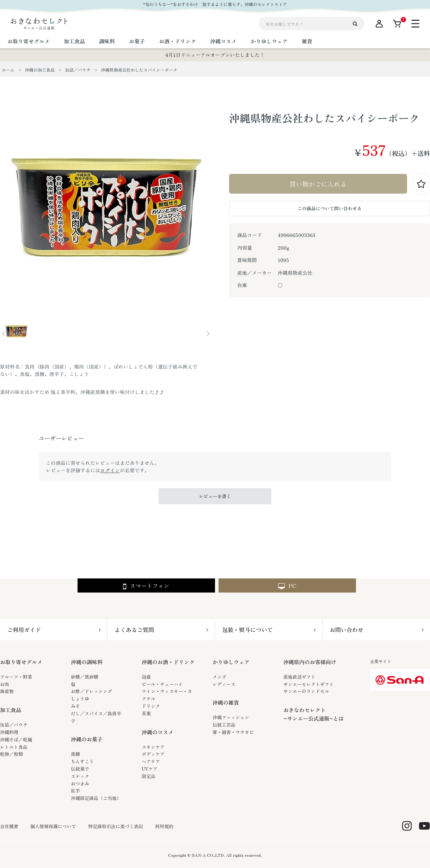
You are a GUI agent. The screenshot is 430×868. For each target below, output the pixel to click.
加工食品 (11, 710)
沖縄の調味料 (87, 662)
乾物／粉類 (11, 754)
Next (208, 334)
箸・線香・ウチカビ (233, 732)
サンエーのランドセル (306, 691)
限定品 (149, 776)
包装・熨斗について (247, 630)
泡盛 (146, 677)
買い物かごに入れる (318, 184)
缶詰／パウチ (14, 725)
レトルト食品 (14, 747)
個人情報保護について (53, 826)
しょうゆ (80, 699)
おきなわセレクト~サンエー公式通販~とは (314, 714)
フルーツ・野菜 (16, 677)
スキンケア (153, 747)
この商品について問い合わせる (330, 208)
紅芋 (75, 791)
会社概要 (9, 826)
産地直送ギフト (299, 677)
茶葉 (146, 713)
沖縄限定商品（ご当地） (96, 798)
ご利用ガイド (24, 630)
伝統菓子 (80, 769)
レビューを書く (215, 496)
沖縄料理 (9, 732)
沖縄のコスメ (158, 732)
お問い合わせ (346, 630)
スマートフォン (146, 586)
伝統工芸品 (224, 725)
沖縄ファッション (231, 717)
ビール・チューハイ (162, 684)
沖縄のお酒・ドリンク (168, 662)
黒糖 (75, 754)
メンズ (219, 677)
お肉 (5, 684)
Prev (4, 334)
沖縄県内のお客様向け (310, 662)
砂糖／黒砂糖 (85, 677)
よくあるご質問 (134, 630)
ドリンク (151, 706)
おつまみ (80, 784)
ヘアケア (151, 761)
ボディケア (153, 754)
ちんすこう (82, 761)
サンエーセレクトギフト (309, 684)
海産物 (7, 691)
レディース (224, 684)
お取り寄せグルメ (21, 662)
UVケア (150, 769)
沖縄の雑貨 (226, 702)
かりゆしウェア (231, 662)
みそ (75, 706)
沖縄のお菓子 (87, 739)
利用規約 (164, 826)
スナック (80, 776)
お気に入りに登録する (421, 184)
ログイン (110, 470)
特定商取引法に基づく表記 (116, 826)
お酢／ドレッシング (91, 691)
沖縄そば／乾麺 (16, 739)
